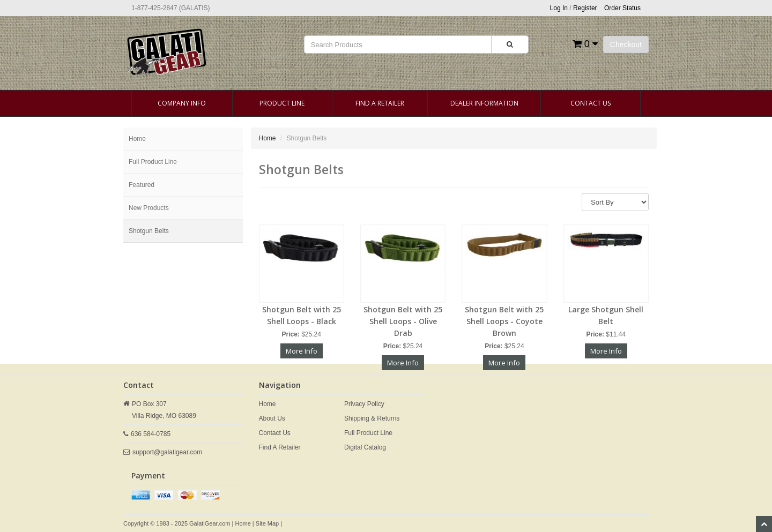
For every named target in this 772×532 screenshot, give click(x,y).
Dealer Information (484, 103)
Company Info (182, 103)
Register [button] (585, 8)
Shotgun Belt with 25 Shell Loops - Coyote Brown (504, 321)
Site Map (267, 523)
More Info (302, 351)
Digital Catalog (365, 447)
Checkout (626, 44)
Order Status (622, 8)
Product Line (282, 103)
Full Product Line (153, 162)
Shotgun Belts (149, 231)
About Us (272, 418)
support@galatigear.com (167, 452)
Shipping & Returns (372, 418)
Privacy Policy (364, 404)
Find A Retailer (380, 103)
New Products (149, 208)
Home (137, 139)
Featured (142, 185)
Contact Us (591, 103)
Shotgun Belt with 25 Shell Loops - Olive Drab (403, 321)
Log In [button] (559, 8)
